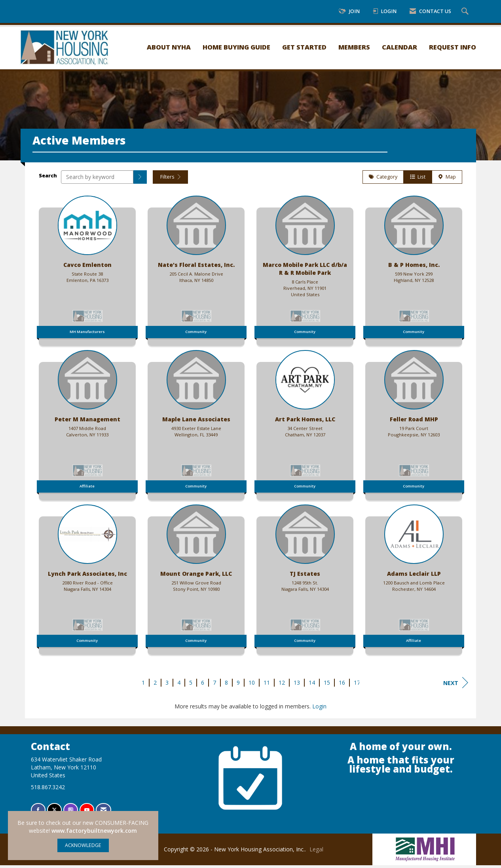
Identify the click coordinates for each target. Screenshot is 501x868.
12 (282, 685)
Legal (316, 852)
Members (354, 47)
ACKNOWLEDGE (83, 845)
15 (327, 685)
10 (252, 685)
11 (267, 685)
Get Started (304, 47)
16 (342, 685)
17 (357, 685)
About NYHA (169, 47)
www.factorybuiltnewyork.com (94, 831)
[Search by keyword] (97, 180)
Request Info (453, 47)
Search (48, 178)
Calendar (399, 47)
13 (297, 685)
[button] (140, 180)
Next (456, 685)
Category (383, 180)
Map (447, 180)
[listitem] (87, 272)
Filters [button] (170, 180)
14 (312, 685)
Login (319, 709)
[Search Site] (466, 12)
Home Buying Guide (236, 47)
